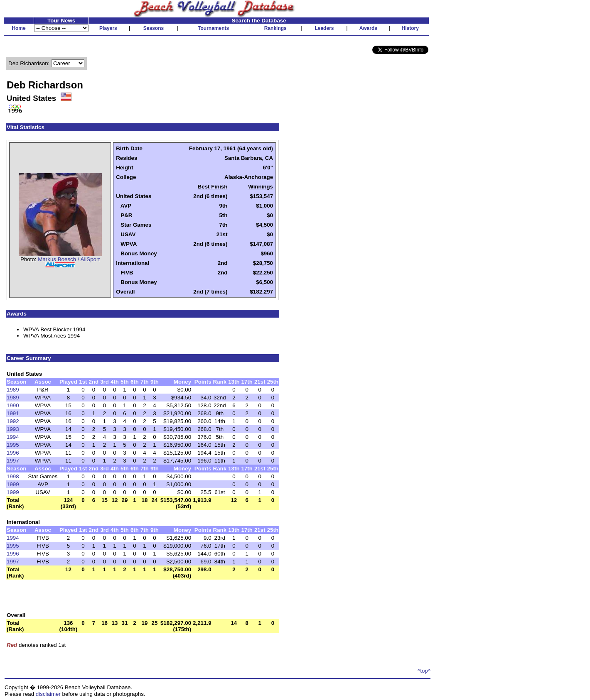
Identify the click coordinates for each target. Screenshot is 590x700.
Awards (368, 28)
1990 (13, 405)
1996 (13, 453)
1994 (13, 437)
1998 (13, 476)
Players (108, 28)
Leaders (324, 28)
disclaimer (48, 694)
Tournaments (213, 28)
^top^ (424, 671)
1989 (13, 390)
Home (18, 28)
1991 (13, 413)
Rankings (275, 28)
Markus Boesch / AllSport (69, 259)
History (410, 28)
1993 (13, 429)
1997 (13, 461)
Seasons (154, 28)
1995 (13, 445)
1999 (13, 484)
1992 (13, 421)
